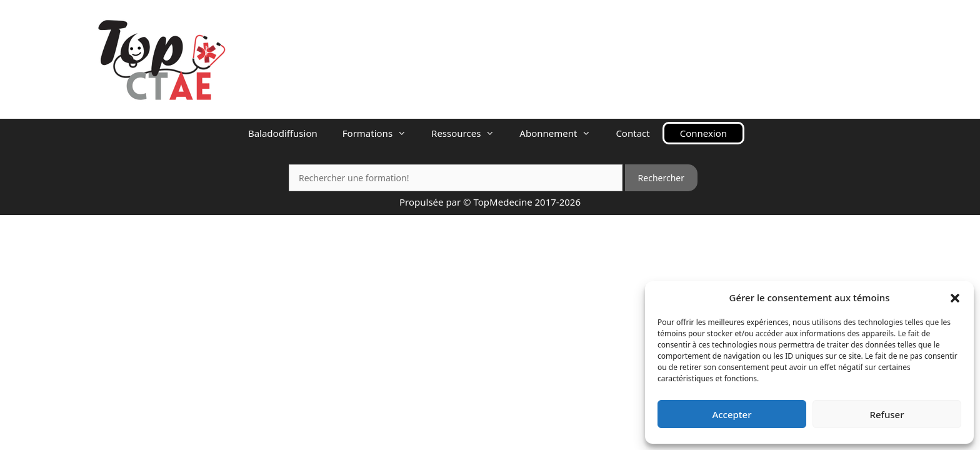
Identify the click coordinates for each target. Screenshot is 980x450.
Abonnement (561, 133)
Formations (381, 133)
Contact (632, 133)
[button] (955, 297)
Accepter (732, 414)
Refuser (887, 414)
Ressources (469, 133)
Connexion (703, 133)
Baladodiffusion (283, 133)
